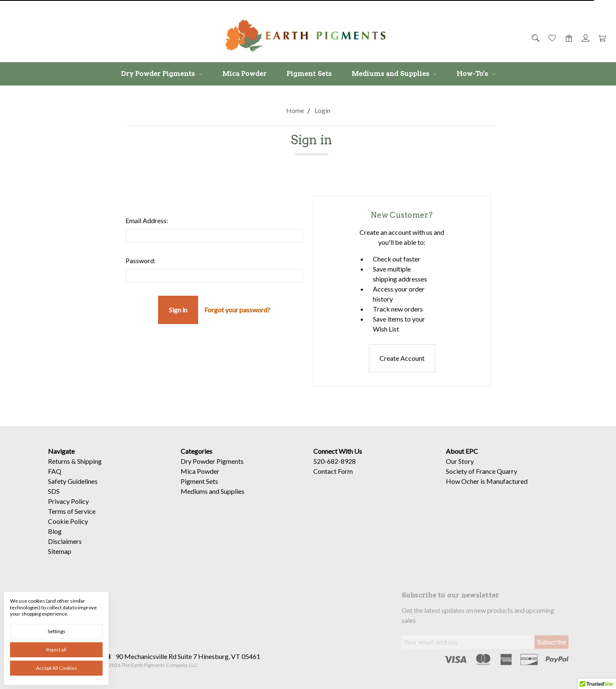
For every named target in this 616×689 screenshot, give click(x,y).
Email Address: (147, 220)
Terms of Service (72, 522)
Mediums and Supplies (394, 74)
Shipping (89, 471)
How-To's (476, 74)
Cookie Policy (68, 532)
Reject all (56, 650)
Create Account (402, 358)
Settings (57, 631)
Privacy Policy (68, 512)
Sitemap (60, 562)
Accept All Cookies (57, 668)
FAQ (55, 482)
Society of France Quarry (481, 482)
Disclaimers (65, 552)
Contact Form (333, 482)
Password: (141, 260)
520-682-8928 (334, 471)
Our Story (460, 471)
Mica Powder (244, 74)
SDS (54, 502)
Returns (59, 471)
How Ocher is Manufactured (487, 492)
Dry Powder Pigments (162, 74)
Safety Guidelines (73, 492)
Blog (55, 542)
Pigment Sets (309, 74)
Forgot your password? (237, 310)
